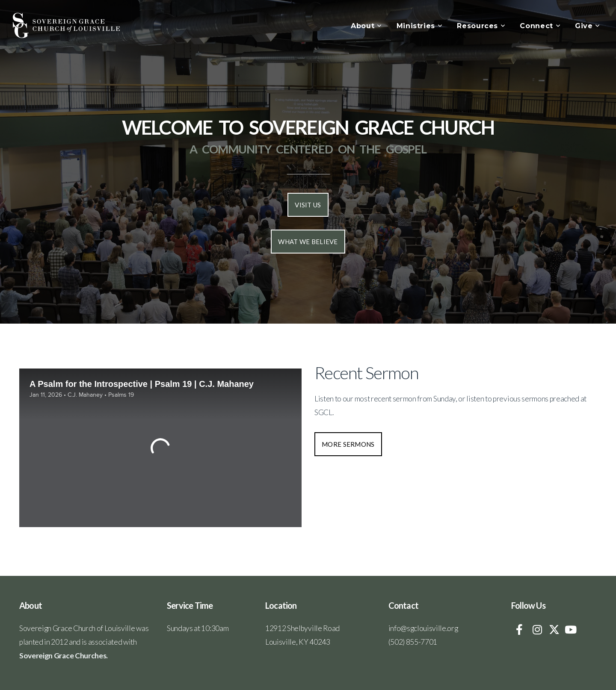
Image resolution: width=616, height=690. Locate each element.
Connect (540, 26)
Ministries (420, 26)
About (366, 26)
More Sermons (348, 444)
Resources (481, 26)
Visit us (308, 205)
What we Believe (308, 242)
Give (588, 26)
